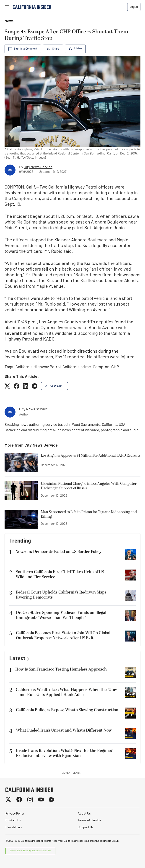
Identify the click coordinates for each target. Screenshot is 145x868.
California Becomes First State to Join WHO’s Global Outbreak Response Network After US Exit (63, 636)
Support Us (86, 827)
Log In (134, 7)
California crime (77, 367)
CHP (115, 367)
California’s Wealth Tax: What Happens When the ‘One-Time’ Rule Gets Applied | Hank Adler (67, 692)
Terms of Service (89, 821)
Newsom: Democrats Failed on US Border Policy (58, 552)
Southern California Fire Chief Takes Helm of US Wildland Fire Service (60, 575)
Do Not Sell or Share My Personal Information (30, 851)
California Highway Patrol (38, 367)
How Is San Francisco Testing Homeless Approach (61, 669)
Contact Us (13, 821)
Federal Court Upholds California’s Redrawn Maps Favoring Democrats (61, 595)
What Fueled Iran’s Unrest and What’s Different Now (64, 730)
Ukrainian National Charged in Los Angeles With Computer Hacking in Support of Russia (89, 486)
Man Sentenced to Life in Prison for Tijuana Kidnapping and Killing (89, 514)
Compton (101, 367)
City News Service (38, 167)
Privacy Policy (15, 814)
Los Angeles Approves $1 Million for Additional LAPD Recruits (91, 456)
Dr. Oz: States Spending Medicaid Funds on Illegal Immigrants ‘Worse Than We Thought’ (61, 615)
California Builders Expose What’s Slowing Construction (67, 710)
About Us (84, 814)
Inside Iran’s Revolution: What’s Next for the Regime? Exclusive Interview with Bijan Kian (64, 753)
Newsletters (14, 827)
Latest (17, 659)
